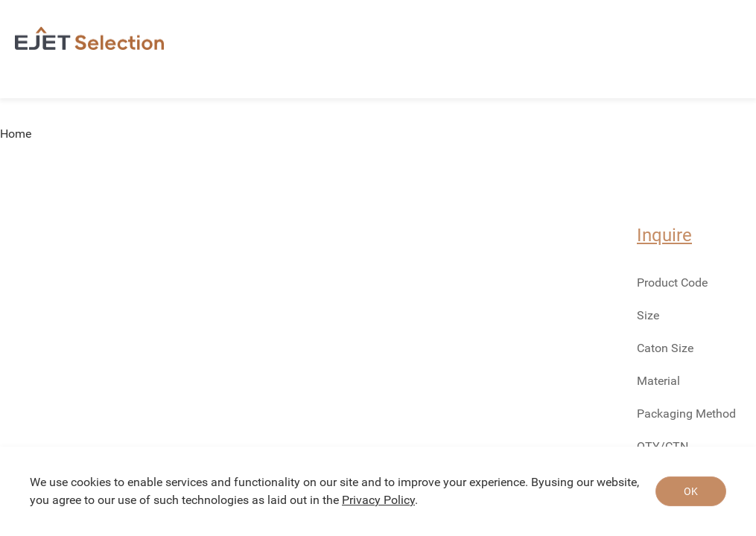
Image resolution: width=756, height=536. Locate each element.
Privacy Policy (378, 500)
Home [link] (16, 134)
